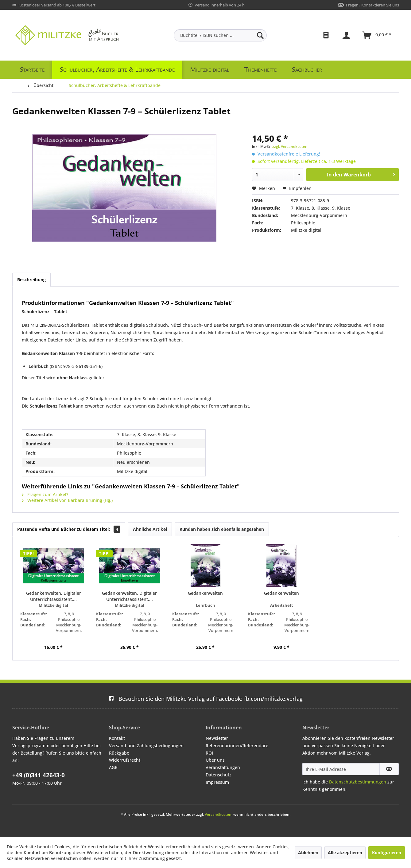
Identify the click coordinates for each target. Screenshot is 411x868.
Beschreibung (31, 280)
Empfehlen (297, 188)
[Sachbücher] (307, 70)
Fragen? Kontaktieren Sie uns (372, 5)
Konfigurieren (387, 852)
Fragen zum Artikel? (45, 494)
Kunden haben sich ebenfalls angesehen (222, 529)
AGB (113, 767)
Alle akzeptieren (345, 852)
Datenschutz (219, 775)
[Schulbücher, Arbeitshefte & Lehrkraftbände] (117, 70)
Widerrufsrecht (125, 760)
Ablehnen (308, 852)
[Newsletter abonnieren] (389, 769)
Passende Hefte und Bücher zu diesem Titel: (69, 529)
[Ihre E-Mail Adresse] (341, 769)
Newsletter (217, 738)
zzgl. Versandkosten (290, 146)
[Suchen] (260, 35)
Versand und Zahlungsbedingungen (146, 746)
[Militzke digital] (209, 70)
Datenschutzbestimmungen (358, 782)
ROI (209, 753)
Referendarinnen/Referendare (237, 746)
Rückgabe (119, 753)
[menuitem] (220, 35)
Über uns (215, 760)
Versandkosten (218, 814)
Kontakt (117, 738)
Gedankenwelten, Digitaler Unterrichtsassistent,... (54, 596)
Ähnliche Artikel (150, 529)
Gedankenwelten (205, 593)
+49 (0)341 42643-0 (39, 775)
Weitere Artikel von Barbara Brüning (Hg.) (67, 500)
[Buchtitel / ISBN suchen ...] (220, 35)
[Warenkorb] (377, 35)
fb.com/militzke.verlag (205, 699)
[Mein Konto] (347, 35)
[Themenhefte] (260, 70)
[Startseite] (32, 70)
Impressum (217, 782)
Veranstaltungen (223, 767)
